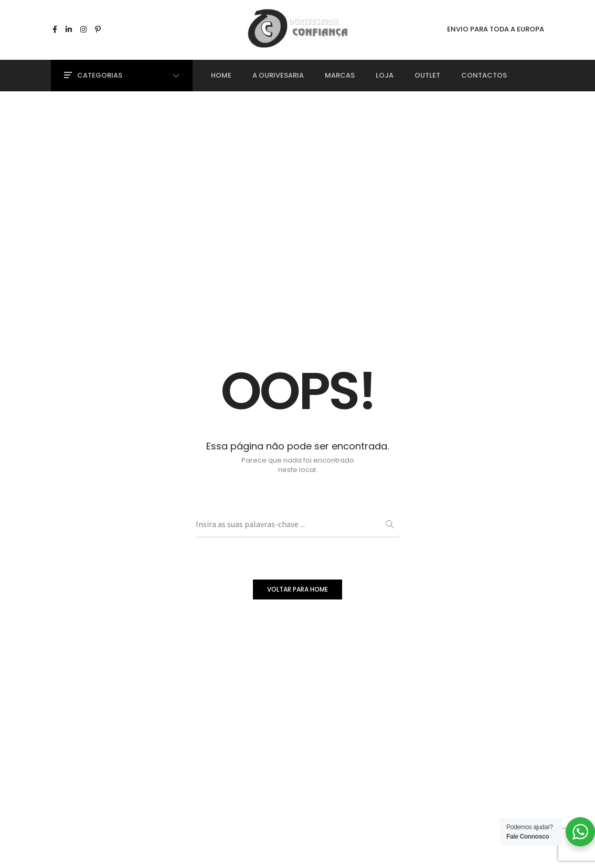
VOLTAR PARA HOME (297, 589)
